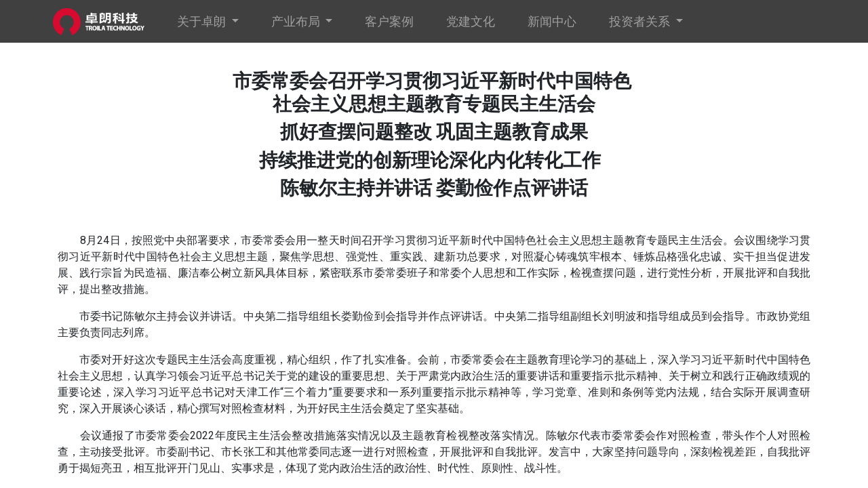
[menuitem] (394, 21)
